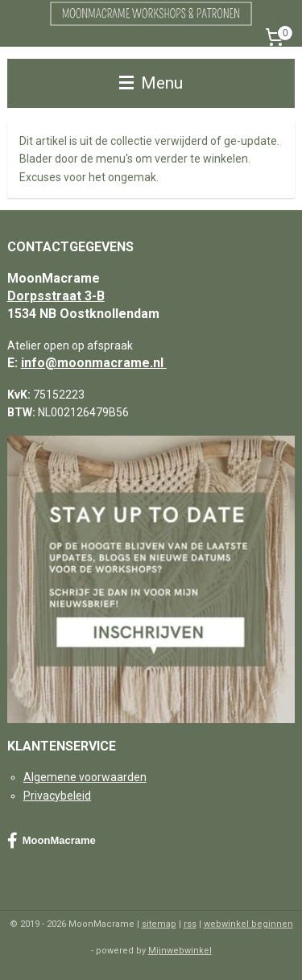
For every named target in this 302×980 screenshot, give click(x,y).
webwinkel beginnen (248, 924)
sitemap (159, 924)
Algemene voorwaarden (85, 777)
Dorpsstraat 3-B (56, 296)
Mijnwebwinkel (180, 951)
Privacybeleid (57, 796)
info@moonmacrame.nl (94, 363)
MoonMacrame (52, 841)
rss (190, 924)
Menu (151, 83)
